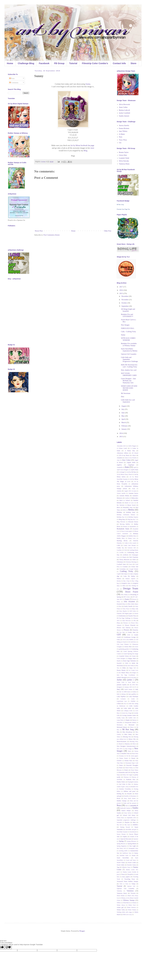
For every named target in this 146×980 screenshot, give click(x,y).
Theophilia (130, 874)
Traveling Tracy (130, 879)
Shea (134, 822)
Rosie (119, 798)
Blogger (82, 931)
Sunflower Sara (127, 853)
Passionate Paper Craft (132, 763)
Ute (120, 143)
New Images (125, 325)
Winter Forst (132, 905)
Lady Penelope (133, 696)
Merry (132, 727)
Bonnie (125, 527)
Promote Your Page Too (123, 209)
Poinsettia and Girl (125, 772)
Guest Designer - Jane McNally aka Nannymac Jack (128, 381)
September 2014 (131, 818)
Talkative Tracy (126, 867)
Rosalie (130, 794)
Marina (134, 720)
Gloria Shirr (123, 155)
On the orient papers (132, 756)
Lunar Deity (120, 720)
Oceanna (121, 756)
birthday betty (131, 512)
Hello (127, 663)
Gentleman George (130, 637)
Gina (118, 640)
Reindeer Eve (134, 787)
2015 (121, 293)
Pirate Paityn (135, 770)
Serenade (119, 822)
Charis (124, 557)
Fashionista (122, 616)
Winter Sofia (121, 910)
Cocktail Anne (121, 564)
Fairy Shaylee (123, 611)
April (123, 419)
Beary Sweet (132, 505)
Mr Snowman (126, 393)
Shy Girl (119, 825)
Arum (134, 489)
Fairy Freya (126, 609)
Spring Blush (132, 844)
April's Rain (135, 470)
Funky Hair (132, 632)
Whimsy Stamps (129, 900)
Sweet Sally (121, 865)
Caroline (119, 550)
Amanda (119, 458)
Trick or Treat (124, 884)
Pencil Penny (129, 768)
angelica (119, 465)
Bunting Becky (122, 541)
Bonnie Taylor (124, 152)
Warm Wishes (121, 896)
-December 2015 (121, 446)
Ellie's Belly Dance (133, 604)
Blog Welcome (121, 522)
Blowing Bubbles (125, 524)
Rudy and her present (130, 803)
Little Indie (127, 708)
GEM (129, 635)
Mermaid (131, 725)
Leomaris (123, 699)
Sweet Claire (121, 862)
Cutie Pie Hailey (129, 576)
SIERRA (135, 825)
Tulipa (133, 884)
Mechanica (120, 725)
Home (10, 63)
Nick (121, 137)
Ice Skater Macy (124, 673)
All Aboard (135, 453)
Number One (125, 753)
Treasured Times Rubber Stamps (127, 881)
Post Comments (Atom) (52, 235)
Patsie (121, 765)
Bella (124, 510)
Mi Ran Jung (120, 205)
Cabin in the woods (130, 543)
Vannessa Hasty (124, 164)
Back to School (125, 500)
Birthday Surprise (133, 517)
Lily (125, 704)
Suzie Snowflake (123, 858)
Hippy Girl (132, 668)
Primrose (126, 777)
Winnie (134, 903)
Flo (135, 621)
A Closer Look (122, 448)
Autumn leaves (133, 493)
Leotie (133, 699)
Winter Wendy (132, 910)
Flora (118, 623)
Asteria (119, 491)
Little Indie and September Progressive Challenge (129, 359)
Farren (136, 613)
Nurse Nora (135, 754)
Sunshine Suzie (124, 855)
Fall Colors (133, 611)
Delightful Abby (126, 583)
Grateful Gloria (124, 656)
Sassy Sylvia (128, 813)
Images (134, 673)
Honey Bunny (121, 670)
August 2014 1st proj (130, 491)
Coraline (125, 567)
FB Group (59, 63)
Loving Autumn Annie (129, 715)
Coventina (123, 569)
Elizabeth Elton (121, 604)
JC (135, 687)
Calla (118, 545)
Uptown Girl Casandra (129, 354)
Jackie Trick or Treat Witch (126, 682)
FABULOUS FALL (128, 328)
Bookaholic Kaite (123, 529)
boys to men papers (127, 531)
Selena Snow (120, 818)
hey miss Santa (130, 666)
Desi (123, 397)
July (123, 409)
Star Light (133, 846)
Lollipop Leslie (128, 711)
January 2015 (128, 687)
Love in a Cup (127, 713)
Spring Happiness (122, 846)
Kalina (134, 692)
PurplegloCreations (133, 782)
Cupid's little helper (122, 574)
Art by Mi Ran (131, 472)
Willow (119, 903)
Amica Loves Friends (130, 458)
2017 (121, 287)
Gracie (136, 647)
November (125, 300)
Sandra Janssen (124, 116)
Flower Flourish (130, 625)
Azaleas (127, 498)
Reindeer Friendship (125, 789)
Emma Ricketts (124, 128)
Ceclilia (121, 552)
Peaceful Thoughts (132, 765)
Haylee (119, 661)
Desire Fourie (132, 592)
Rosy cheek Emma (130, 798)
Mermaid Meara (122, 727)
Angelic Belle (131, 462)
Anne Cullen (123, 107)
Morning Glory (134, 741)
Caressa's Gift (132, 548)
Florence (126, 623)
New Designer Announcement (126, 746)
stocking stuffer (123, 851)
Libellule (133, 701)
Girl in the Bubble (128, 640)
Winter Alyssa (121, 905)
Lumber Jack (132, 718)
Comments (14, 83)
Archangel (122, 472)
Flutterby (135, 630)
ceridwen (126, 555)
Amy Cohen (126, 460)
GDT (119, 635)
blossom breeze (133, 522)
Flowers (126, 630)
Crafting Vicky (126, 571)
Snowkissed (133, 832)
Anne (127, 467)
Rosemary (133, 796)
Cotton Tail (135, 567)
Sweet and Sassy (131, 860)
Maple (128, 720)
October (124, 303)
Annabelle (120, 467)
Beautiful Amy (128, 507)
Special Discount (126, 839)
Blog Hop (122, 519)
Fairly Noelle (128, 606)
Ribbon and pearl (129, 791)
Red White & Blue (125, 784)
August (124, 406)
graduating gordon (124, 649)
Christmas (120, 562)
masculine (120, 722)
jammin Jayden (122, 685)
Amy (118, 460)
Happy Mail (132, 658)
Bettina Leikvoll (124, 110)
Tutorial (73, 63)
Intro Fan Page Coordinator (126, 675)
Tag (118, 867)
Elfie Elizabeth (129, 602)
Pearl (121, 768)
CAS (125, 550)
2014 (121, 433)
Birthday (119, 512)
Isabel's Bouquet (122, 677)
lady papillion (132, 694)
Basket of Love (129, 503)
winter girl (120, 907)
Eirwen (134, 599)
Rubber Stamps (122, 801)
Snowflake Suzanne (122, 832)
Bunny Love (132, 538)
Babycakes (135, 498)
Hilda (124, 668)
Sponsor (136, 839)
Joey (118, 689)
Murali (121, 744)
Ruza (119, 805)
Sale (127, 806)
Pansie (133, 758)
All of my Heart (124, 455)
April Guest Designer (123, 470)
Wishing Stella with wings (124, 912)
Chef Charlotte (134, 557)
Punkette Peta (131, 779)
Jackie (119, 680)
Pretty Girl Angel (127, 775)
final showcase (127, 621)
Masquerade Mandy (131, 722)
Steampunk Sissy (133, 848)
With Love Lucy (127, 915)
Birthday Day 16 (121, 517)
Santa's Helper (126, 811)
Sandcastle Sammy (125, 808)
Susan (134, 855)
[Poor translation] (8, 947)
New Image (128, 749)
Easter (127, 599)
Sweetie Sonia (131, 865)
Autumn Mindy (124, 496)
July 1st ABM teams (125, 692)
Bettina (131, 510)
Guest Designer (121, 658)
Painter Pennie (124, 758)
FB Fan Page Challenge (124, 618)
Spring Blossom (131, 841)
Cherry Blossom (124, 560)
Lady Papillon (121, 696)
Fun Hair (122, 632)
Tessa (123, 874)
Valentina (119, 891)
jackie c (130, 680)
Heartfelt (119, 663)
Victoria (133, 893)
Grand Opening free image (131, 654)
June (123, 413)
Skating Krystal (125, 827)
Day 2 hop (126, 581)
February (125, 426)
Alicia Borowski (124, 104)
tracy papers (126, 877)
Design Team (131, 588)
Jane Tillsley (123, 131)
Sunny (88, 84)
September (125, 306)
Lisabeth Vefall (124, 158)
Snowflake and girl (131, 829)
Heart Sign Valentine (129, 661)
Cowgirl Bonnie (134, 569)
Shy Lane (127, 825)
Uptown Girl (131, 886)
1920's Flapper (132, 446)
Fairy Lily (135, 609)
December (125, 296)
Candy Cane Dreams (130, 545)
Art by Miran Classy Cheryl (124, 474)
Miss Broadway (127, 732)
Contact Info (119, 63)
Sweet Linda (132, 862)
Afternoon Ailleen (123, 453)
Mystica (127, 744)
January (124, 429)
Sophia (125, 837)
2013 (121, 437)
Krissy (124, 694)
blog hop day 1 (132, 519)
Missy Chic (132, 739)
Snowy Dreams (121, 834)
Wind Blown (127, 903)
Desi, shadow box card (129, 370)
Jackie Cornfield (124, 113)
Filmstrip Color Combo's (95, 63)
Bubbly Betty (121, 538)
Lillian (119, 704)
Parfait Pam (128, 761)
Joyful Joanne (128, 689)
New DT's (120, 749)
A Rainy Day (130, 451)
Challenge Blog (26, 63)
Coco (130, 564)
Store (133, 63)
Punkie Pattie (121, 782)
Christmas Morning (131, 562)
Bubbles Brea (132, 536)
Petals (126, 770)
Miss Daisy (128, 734)
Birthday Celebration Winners (126, 515)
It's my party (133, 677)
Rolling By (120, 794)
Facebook (44, 63)
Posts (12, 78)
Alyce (134, 455)
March (124, 422)
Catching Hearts (134, 550)
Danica (119, 579)
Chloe (134, 560)
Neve (134, 744)
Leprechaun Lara (122, 701)
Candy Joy (120, 548)
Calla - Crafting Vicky (129, 332)
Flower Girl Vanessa (124, 628)
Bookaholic (133, 527)
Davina (119, 581)
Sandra (135, 808)
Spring (121, 841)
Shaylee (127, 822)
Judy (137, 689)
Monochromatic (122, 741)
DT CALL (127, 597)
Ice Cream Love (133, 670)
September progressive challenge (126, 820)
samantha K (134, 806)
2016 (121, 290)
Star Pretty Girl (121, 848)
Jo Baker (122, 134)
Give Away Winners (123, 644)
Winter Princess (131, 907)
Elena (118, 602)
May (123, 416)
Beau (118, 507)
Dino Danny (124, 595)
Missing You (127, 737)
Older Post (108, 231)
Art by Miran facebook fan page (82, 145)
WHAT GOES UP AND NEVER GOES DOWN (129, 388)
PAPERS (119, 761)
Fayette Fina (132, 616)
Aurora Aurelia (124, 125)
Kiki (118, 694)
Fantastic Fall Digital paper (124, 613)
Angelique (131, 465)
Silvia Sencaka (124, 161)
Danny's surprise (130, 579)
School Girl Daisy (129, 815)
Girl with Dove (132, 642)
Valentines (130, 891)
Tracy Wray (123, 140)
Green (134, 656)
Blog (85, 151)
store (92, 148)
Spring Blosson (121, 844)
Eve (120, 606)
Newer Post (39, 231)
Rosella (126, 796)
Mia (118, 732)
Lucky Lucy (121, 718)
